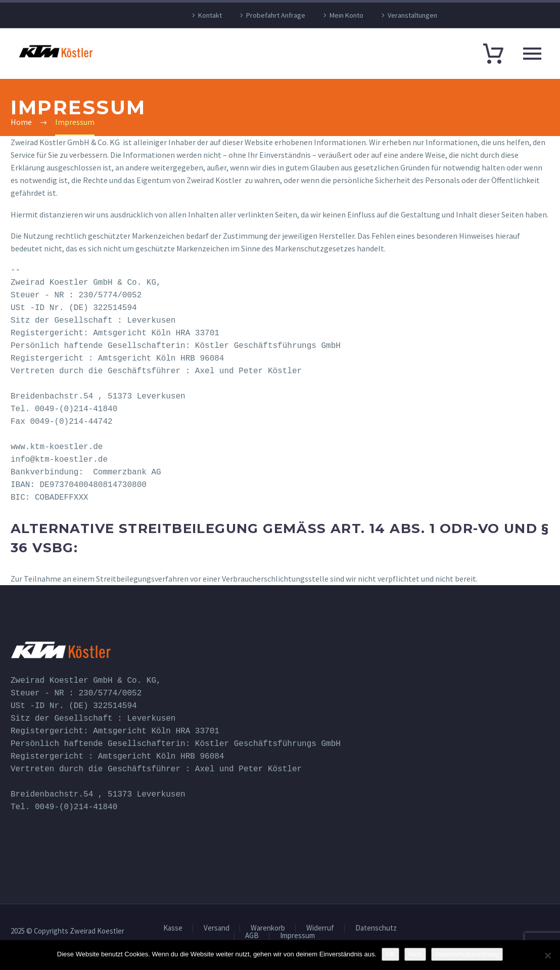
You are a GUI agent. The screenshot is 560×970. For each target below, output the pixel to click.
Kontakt (210, 15)
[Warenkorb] (493, 53)
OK (390, 954)
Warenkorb (268, 928)
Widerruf (320, 928)
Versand (217, 928)
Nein (415, 954)
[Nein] (547, 955)
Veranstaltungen (412, 15)
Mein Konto (346, 15)
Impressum (297, 936)
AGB (252, 936)
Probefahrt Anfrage (276, 15)
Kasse (173, 928)
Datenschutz (376, 928)
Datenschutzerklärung (467, 954)
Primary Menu (532, 54)
